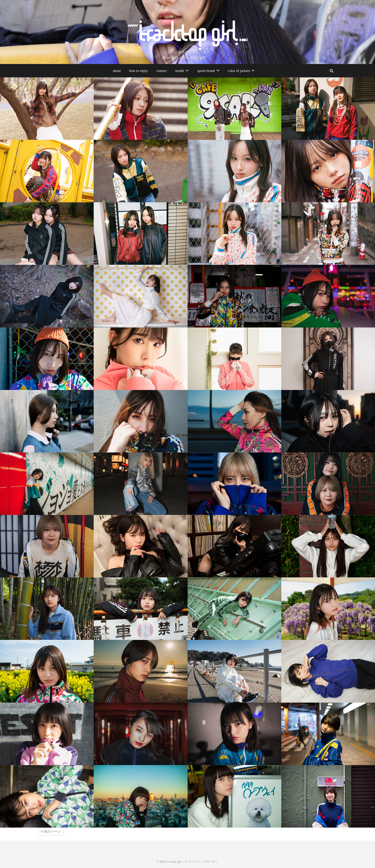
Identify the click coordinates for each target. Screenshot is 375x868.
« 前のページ (51, 832)
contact (162, 71)
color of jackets (239, 71)
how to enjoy (139, 71)
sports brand (206, 71)
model (180, 71)
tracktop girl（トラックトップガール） (193, 862)
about (117, 71)
